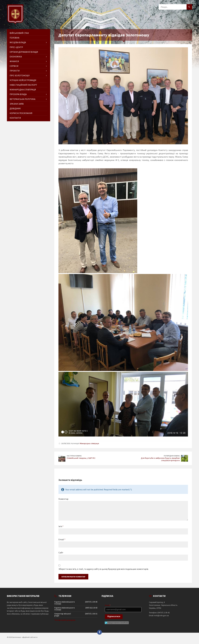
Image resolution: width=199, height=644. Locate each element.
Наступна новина (74, 456)
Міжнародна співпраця (89, 443)
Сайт (61, 553)
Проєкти (15, 71)
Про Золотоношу (20, 75)
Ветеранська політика (23, 99)
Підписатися (114, 616)
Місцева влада (18, 42)
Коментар (63, 499)
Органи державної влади (24, 52)
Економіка (16, 57)
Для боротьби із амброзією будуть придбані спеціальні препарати (160, 459)
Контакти (15, 118)
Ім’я (61, 526)
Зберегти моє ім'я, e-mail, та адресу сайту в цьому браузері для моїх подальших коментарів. (104, 569)
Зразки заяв (17, 104)
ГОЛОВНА (15, 38)
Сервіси (14, 66)
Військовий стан (19, 33)
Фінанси (14, 61)
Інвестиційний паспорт (23, 85)
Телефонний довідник (65, 620)
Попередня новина (172, 456)
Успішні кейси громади (23, 80)
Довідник (15, 108)
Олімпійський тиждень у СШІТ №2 (81, 458)
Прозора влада (18, 94)
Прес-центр (16, 47)
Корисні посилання (21, 113)
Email (62, 539)
